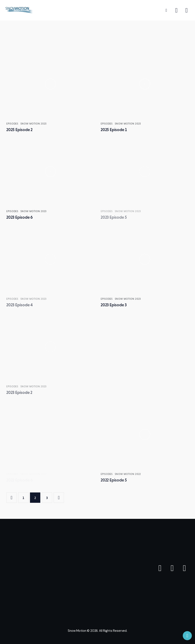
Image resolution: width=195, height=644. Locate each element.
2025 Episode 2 (19, 130)
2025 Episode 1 (114, 130)
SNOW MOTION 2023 (34, 211)
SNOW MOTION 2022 (128, 474)
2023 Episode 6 (20, 217)
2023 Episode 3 (114, 305)
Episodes (12, 124)
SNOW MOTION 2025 (34, 124)
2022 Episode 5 (114, 480)
